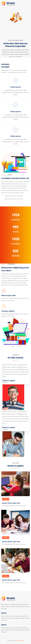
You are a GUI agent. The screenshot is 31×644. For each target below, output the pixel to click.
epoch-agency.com (19, 640)
